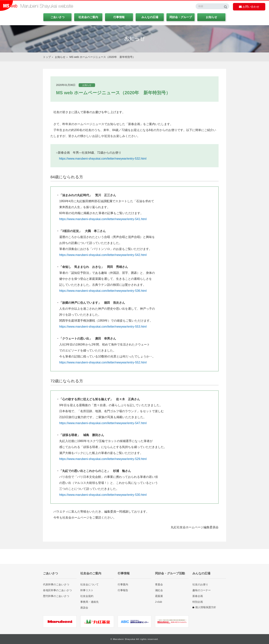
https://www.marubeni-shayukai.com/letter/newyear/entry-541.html (103, 219)
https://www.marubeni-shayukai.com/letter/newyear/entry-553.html (103, 327)
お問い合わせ (249, 7)
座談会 (84, 608)
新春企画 (198, 596)
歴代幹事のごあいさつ (56, 596)
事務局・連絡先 (89, 602)
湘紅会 (159, 590)
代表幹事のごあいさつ (56, 584)
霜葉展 (159, 596)
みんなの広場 (150, 17)
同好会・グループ (181, 17)
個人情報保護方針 (206, 607)
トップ (47, 57)
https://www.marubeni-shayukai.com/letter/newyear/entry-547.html (103, 423)
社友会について (89, 584)
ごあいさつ (57, 17)
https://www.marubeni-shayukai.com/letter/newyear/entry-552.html (103, 362)
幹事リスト (87, 590)
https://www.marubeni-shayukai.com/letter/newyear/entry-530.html (103, 495)
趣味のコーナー (202, 590)
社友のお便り (200, 584)
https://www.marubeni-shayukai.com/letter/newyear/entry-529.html (103, 459)
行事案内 (123, 584)
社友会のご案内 (88, 17)
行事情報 (119, 17)
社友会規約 (87, 596)
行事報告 (123, 590)
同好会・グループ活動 (170, 573)
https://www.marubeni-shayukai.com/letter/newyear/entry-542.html (103, 255)
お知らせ (211, 17)
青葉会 (159, 584)
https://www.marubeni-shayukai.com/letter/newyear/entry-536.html (103, 291)
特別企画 (198, 602)
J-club (159, 602)
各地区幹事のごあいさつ (57, 590)
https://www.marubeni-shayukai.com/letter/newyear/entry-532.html (103, 159)
